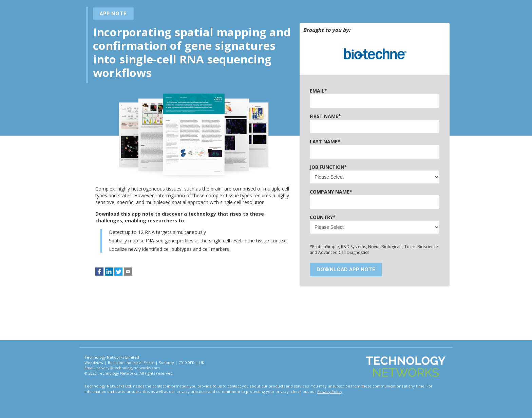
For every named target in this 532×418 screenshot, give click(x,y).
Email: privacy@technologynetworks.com (122, 368)
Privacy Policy (330, 391)
